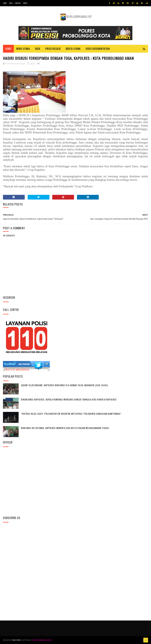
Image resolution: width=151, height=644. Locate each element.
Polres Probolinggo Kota (42, 640)
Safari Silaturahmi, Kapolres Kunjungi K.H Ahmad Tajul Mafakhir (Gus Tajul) (64, 385)
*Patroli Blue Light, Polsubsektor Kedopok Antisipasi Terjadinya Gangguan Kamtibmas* (71, 414)
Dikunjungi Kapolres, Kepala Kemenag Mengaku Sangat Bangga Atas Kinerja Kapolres (69, 399)
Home (5, 3)
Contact (18, 3)
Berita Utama (73, 49)
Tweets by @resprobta (17, 370)
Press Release (53, 49)
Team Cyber (16, 640)
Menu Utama (23, 49)
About (25, 3)
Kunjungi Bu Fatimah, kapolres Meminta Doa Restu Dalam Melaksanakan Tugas (65, 428)
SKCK (11, 3)
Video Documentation (98, 49)
